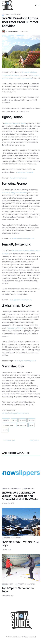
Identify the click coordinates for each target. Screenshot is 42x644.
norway (14, 420)
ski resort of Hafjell (16, 328)
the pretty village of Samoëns (14, 192)
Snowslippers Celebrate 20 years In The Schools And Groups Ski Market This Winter (20, 496)
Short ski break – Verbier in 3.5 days (20, 544)
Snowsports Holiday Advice (11, 14)
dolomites (6, 420)
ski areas (31, 420)
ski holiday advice (8, 425)
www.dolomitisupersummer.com (15, 413)
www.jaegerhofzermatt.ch (21, 300)
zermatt (5, 430)
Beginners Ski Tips (8, 584)
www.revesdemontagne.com (22, 239)
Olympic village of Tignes (16, 123)
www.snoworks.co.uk (25, 172)
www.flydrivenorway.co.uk (25, 361)
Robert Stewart (13, 31)
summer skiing (22, 425)
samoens (23, 420)
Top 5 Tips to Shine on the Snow (18, 590)
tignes (31, 425)
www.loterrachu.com (18, 178)
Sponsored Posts (29, 489)
